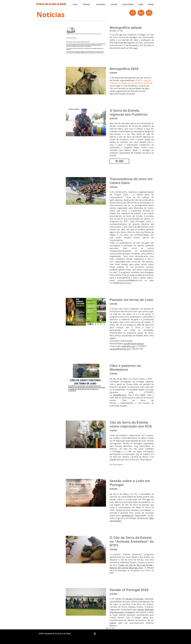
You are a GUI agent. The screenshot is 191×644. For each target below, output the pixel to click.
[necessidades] (128, 4)
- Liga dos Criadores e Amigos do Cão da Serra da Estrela (131, 82)
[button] (149, 13)
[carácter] (114, 4)
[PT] (133, 13)
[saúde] (141, 4)
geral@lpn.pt (128, 516)
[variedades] (101, 4)
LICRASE (138, 80)
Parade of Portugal (134, 599)
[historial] (86, 4)
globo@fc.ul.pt (128, 346)
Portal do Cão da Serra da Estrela (51, 4)
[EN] (141, 13)
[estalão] (151, 4)
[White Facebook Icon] (95, 634)
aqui (135, 48)
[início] (75, 4)
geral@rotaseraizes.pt (134, 344)
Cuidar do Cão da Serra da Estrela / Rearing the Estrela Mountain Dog (132, 566)
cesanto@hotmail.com (120, 349)
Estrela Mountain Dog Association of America (132, 611)
